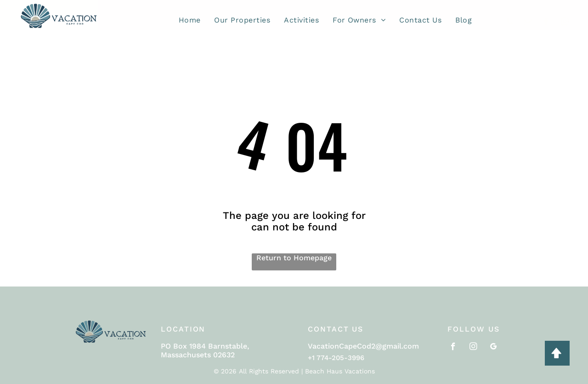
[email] (528, 23)
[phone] (510, 23)
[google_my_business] (494, 348)
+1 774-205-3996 (336, 358)
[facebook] (546, 23)
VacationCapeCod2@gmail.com (363, 346)
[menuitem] (190, 20)
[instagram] (565, 23)
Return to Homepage (294, 258)
